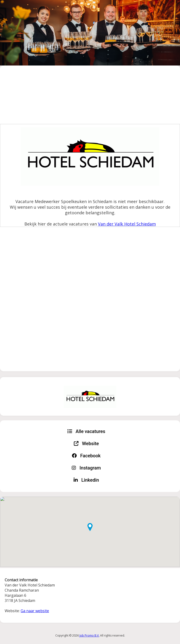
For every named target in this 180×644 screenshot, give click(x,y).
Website (86, 444)
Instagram (86, 468)
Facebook (86, 456)
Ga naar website (35, 611)
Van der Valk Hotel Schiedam (127, 224)
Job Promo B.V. (89, 635)
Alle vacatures (86, 431)
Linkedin (86, 480)
